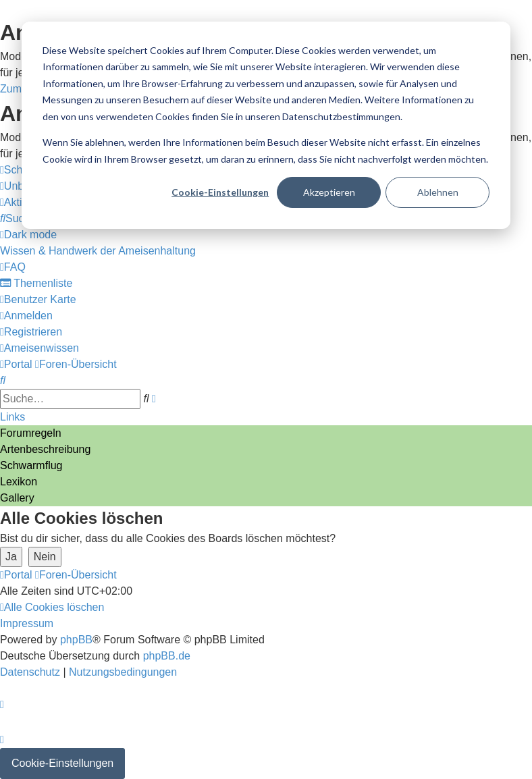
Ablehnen (438, 192)
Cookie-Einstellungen (220, 192)
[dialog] (266, 125)
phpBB (76, 640)
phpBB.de (167, 656)
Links (12, 417)
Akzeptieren (329, 192)
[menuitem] (18, 218)
